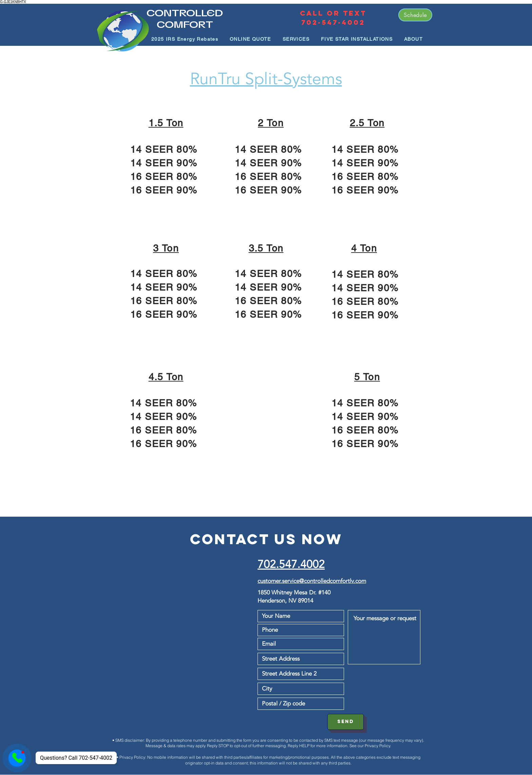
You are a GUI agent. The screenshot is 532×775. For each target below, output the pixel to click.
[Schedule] (415, 15)
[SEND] (346, 722)
